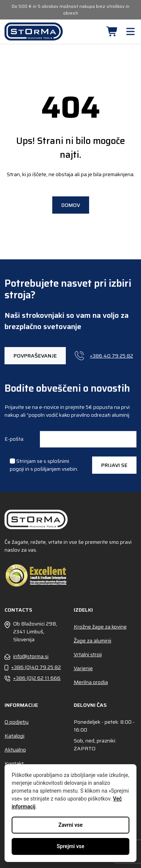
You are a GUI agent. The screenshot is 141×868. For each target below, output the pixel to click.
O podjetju (17, 722)
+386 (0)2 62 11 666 (33, 678)
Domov (71, 205)
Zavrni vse (70, 825)
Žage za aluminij (92, 641)
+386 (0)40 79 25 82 (33, 667)
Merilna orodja (91, 682)
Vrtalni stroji (88, 654)
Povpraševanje (35, 356)
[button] (112, 31)
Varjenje (83, 668)
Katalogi (14, 736)
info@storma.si (27, 656)
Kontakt (14, 763)
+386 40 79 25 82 (104, 356)
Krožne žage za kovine (100, 627)
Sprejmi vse (70, 846)
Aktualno (15, 750)
